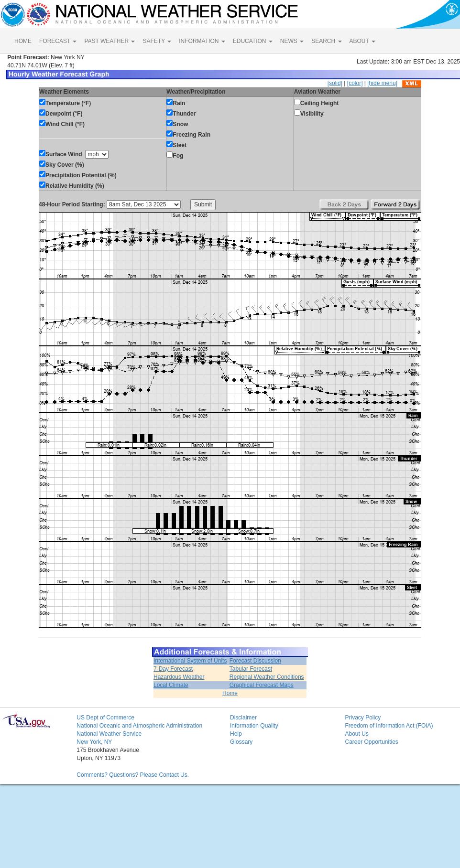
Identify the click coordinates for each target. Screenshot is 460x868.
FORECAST (58, 41)
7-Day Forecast (173, 669)
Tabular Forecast (251, 669)
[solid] (335, 83)
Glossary (241, 742)
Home (230, 693)
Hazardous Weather (179, 677)
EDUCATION (253, 41)
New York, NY (94, 742)
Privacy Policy (363, 718)
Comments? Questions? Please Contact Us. (133, 775)
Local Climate (171, 685)
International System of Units (190, 661)
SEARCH (326, 41)
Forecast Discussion (255, 661)
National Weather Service (109, 734)
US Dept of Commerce (105, 718)
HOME (23, 41)
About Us (356, 734)
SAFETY (157, 41)
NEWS (292, 41)
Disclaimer (243, 718)
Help (236, 734)
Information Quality (254, 726)
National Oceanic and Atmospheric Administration (139, 726)
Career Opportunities (371, 742)
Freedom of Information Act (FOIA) (389, 726)
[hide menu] (382, 83)
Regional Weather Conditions (267, 677)
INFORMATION (202, 41)
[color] (355, 83)
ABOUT (362, 41)
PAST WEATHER (110, 41)
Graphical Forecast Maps (262, 685)
